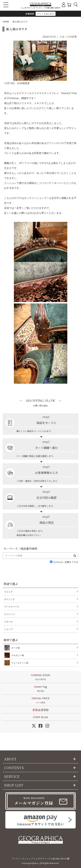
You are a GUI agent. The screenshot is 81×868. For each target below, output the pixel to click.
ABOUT (10, 759)
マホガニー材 (17, 655)
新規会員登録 (41, 710)
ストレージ (9, 614)
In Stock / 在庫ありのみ (66, 562)
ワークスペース (12, 607)
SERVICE (12, 776)
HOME (6, 22)
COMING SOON (40, 677)
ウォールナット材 (19, 663)
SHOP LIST (14, 785)
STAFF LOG (40, 717)
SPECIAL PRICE (40, 700)
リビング (8, 592)
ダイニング (9, 599)
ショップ (8, 629)
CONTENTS (14, 768)
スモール (8, 622)
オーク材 (15, 648)
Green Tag (40, 689)
